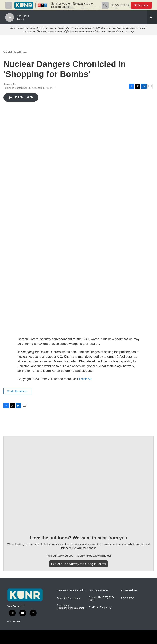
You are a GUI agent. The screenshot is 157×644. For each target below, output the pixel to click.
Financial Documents (68, 598)
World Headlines (15, 52)
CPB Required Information (71, 590)
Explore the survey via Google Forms (78, 564)
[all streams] (152, 17)
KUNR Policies (129, 590)
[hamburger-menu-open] (9, 5)
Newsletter (120, 5)
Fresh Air (85, 379)
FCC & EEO (128, 598)
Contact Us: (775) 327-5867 (101, 599)
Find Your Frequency (100, 607)
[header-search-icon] (105, 5)
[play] (10, 17)
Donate (143, 5)
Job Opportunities (99, 590)
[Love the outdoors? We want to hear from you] (78, 483)
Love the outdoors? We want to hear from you (79, 538)
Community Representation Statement (71, 607)
